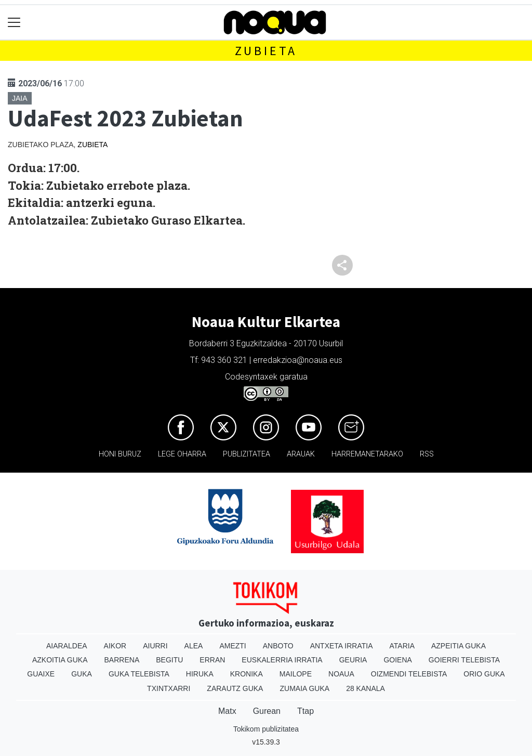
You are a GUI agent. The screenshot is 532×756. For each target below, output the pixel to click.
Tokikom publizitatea (266, 729)
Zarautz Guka (235, 688)
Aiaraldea (67, 646)
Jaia (20, 98)
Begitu (169, 660)
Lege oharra (182, 454)
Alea (194, 646)
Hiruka (200, 674)
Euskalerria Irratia (282, 660)
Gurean (267, 711)
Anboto (278, 646)
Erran (212, 660)
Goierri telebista (464, 660)
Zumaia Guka (304, 688)
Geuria (353, 660)
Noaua (341, 674)
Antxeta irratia (342, 646)
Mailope (296, 674)
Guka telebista (139, 674)
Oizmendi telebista (409, 674)
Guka (82, 674)
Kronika (247, 674)
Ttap (305, 711)
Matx (227, 711)
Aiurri (155, 646)
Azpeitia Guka (458, 646)
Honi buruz (120, 454)
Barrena (122, 660)
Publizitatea (247, 454)
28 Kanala (365, 688)
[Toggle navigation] (14, 23)
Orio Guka (484, 674)
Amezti (232, 646)
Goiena (397, 660)
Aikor (115, 646)
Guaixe (41, 674)
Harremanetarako (367, 454)
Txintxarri (169, 688)
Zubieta (266, 51)
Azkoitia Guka (60, 660)
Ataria (402, 646)
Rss (427, 454)
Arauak (301, 454)
